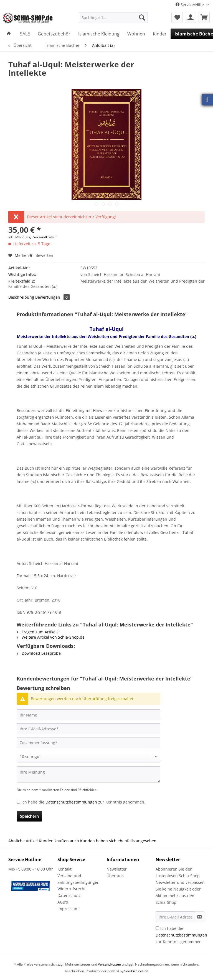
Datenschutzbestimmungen (71, 802)
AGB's (63, 902)
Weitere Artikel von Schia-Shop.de (51, 637)
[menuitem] (113, 20)
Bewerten (41, 255)
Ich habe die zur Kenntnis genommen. (83, 802)
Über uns (115, 876)
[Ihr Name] (88, 715)
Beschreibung (21, 297)
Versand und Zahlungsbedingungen (78, 879)
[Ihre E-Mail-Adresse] (88, 729)
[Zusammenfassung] (88, 743)
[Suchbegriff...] (113, 17)
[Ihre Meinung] (88, 775)
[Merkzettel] (177, 17)
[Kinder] (160, 34)
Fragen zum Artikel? (37, 632)
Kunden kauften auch (59, 841)
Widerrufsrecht (72, 889)
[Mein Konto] (191, 17)
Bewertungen (52, 297)
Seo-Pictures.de (136, 971)
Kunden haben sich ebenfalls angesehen (118, 841)
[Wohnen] (136, 34)
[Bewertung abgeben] (88, 757)
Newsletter (117, 869)
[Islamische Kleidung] (99, 34)
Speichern (29, 816)
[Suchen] (142, 17)
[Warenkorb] (204, 17)
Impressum (68, 909)
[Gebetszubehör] (54, 34)
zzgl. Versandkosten (41, 237)
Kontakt (64, 869)
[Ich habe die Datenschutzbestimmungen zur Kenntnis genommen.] (18, 802)
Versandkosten (109, 964)
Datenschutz (69, 895)
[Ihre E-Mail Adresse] (175, 917)
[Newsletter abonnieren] (200, 917)
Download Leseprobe (39, 653)
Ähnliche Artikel (23, 841)
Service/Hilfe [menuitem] (190, 5)
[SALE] (25, 34)
